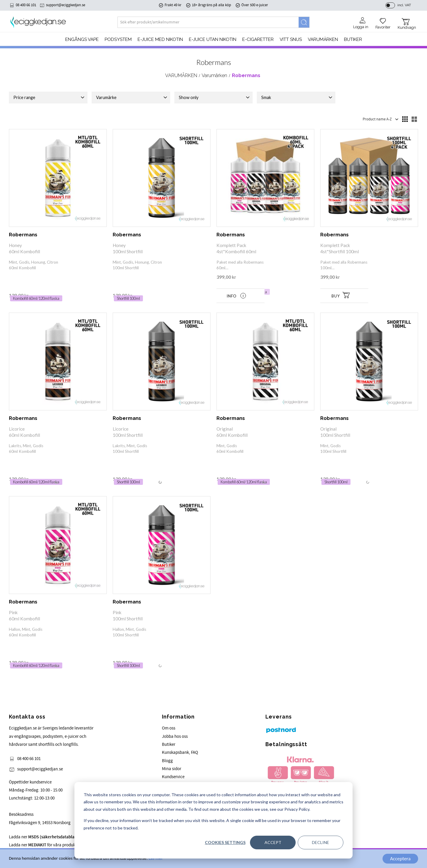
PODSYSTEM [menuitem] (118, 39)
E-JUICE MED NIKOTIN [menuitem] (160, 39)
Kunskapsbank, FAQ (180, 752)
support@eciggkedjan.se (66, 5)
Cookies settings (225, 842)
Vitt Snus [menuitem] (291, 39)
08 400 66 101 (26, 5)
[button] (383, 21)
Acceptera (400, 859)
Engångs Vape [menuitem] (82, 39)
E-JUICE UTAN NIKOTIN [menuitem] (213, 39)
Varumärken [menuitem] (323, 39)
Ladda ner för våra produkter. (61, 837)
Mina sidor (172, 769)
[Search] (304, 22)
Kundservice (173, 777)
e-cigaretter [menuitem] (258, 39)
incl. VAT (404, 5)
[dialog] (213, 820)
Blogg (167, 761)
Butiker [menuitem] (353, 39)
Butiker (169, 744)
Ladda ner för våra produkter (45, 845)
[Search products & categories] (208, 22)
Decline (321, 842)
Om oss (169, 728)
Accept (273, 842)
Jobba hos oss (175, 736)
